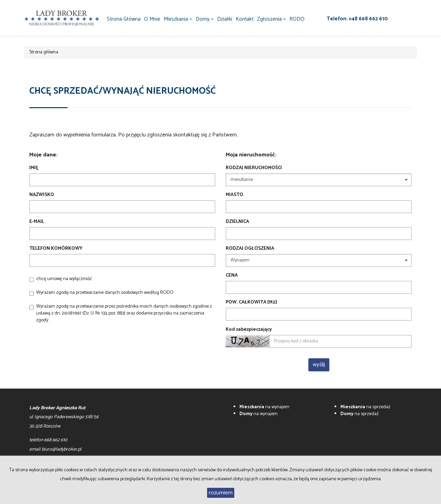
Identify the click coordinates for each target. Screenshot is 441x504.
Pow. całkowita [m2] (251, 302)
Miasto (234, 195)
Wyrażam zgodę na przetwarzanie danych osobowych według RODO (105, 293)
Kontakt (245, 19)
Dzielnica (237, 222)
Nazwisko (42, 195)
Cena (232, 276)
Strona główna (124, 19)
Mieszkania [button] (178, 19)
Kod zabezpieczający (249, 330)
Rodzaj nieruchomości (254, 168)
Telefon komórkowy (56, 249)
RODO (297, 19)
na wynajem (264, 407)
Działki (225, 19)
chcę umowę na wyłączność (64, 279)
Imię (34, 168)
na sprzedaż (365, 407)
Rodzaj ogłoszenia (250, 249)
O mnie (152, 19)
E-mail (37, 222)
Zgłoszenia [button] (271, 19)
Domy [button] (205, 19)
